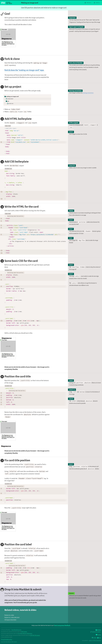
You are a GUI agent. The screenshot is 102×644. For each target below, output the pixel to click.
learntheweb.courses (16, 630)
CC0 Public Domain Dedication (25, 634)
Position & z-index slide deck (12, 617)
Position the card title (15, 377)
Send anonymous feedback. (62, 625)
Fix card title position (15, 461)
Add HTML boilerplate (16, 119)
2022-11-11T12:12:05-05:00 (95, 641)
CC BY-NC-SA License (35, 635)
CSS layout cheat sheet (10, 620)
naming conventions (88, 93)
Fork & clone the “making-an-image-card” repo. (24, 70)
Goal (5, 14)
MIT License (24, 632)
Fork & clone (10, 59)
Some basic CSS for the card (19, 261)
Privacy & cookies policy (7, 640)
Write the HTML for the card (19, 207)
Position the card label (16, 545)
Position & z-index (9, 615)
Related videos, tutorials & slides (20, 610)
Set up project (11, 87)
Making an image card (30, 3)
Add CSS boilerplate (14, 162)
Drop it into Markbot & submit (21, 590)
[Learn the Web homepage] (7, 3)
